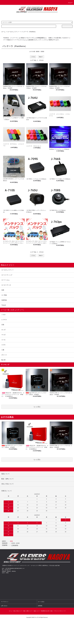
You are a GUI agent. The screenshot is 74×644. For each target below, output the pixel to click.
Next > (41, 57)
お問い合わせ (4, 606)
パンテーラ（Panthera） (29, 32)
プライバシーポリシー (59, 611)
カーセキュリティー (13, 32)
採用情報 (40, 606)
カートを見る (41, 602)
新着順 (42, 52)
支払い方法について (18, 611)
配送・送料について (28, 611)
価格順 (38, 52)
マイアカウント (5, 602)
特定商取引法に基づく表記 (47, 611)
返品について (37, 611)
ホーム (3, 32)
